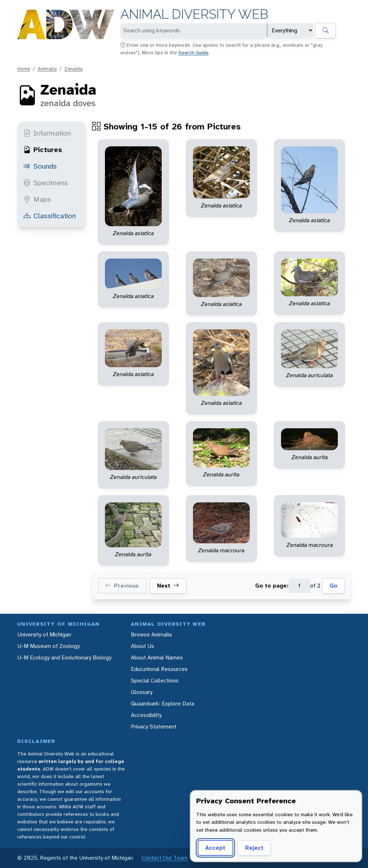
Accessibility (146, 715)
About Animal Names (157, 657)
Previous (122, 586)
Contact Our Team (165, 858)
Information (47, 133)
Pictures (43, 150)
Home (24, 69)
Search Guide (193, 52)
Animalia (47, 69)
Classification (50, 216)
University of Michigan (44, 634)
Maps (37, 199)
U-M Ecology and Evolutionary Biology (64, 657)
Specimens (46, 183)
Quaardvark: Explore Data (162, 703)
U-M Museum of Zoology (49, 646)
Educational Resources (159, 669)
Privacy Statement (154, 727)
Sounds (40, 166)
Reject (254, 848)
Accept (215, 848)
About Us (142, 646)
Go (333, 586)
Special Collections (155, 680)
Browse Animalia (151, 634)
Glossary (142, 692)
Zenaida (73, 69)
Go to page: (272, 586)
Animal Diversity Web (194, 14)
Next (168, 586)
